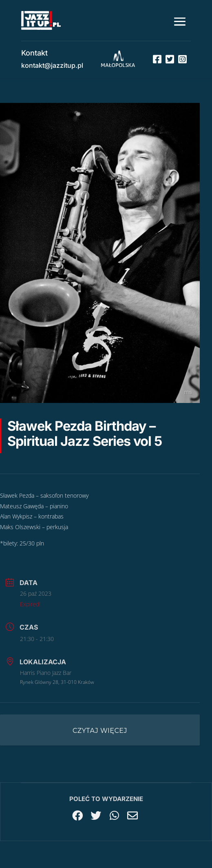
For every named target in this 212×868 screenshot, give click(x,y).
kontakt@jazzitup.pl (52, 65)
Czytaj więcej (100, 731)
